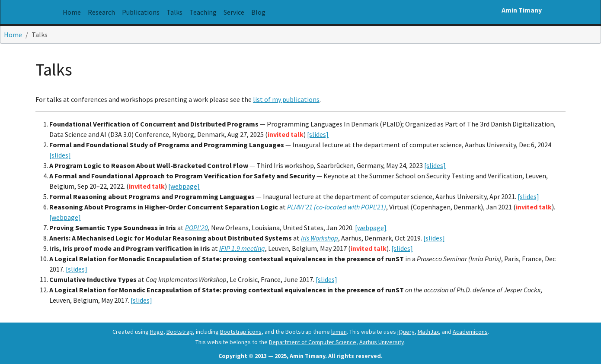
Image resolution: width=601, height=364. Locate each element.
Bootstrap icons (241, 332)
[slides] (318, 134)
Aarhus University (382, 342)
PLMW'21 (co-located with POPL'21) (337, 207)
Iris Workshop (320, 238)
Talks (176, 11)
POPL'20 (197, 228)
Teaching (203, 12)
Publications (141, 12)
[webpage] (184, 186)
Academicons (470, 332)
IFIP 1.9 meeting (242, 248)
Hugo (157, 332)
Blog (258, 12)
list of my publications (286, 99)
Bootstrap (180, 332)
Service (234, 12)
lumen (339, 332)
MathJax (428, 332)
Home (72, 12)
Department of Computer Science (313, 342)
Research (101, 12)
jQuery (406, 332)
